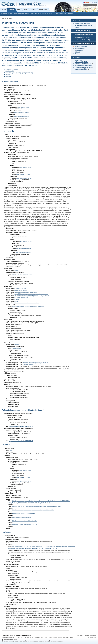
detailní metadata (80, 48)
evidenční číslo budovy (21, 290)
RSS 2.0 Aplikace (7, 641)
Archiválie (70, 14)
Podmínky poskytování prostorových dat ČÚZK (35, 363)
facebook (60, 637)
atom (76, 54)
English (95, 2)
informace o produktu (81, 47)
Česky (87, 2)
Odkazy (78, 57)
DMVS (32, 14)
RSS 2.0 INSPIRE (44, 641)
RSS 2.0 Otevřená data (56, 641)
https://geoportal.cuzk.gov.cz (22, 116)
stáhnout (77, 52)
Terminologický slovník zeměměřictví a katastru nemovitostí (28, 307)
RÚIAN (27, 14)
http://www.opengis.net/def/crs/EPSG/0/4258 (21, 426)
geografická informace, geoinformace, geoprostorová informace (31, 294)
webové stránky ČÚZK (82, 69)
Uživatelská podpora (53, 637)
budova (16, 301)
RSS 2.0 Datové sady (19, 641)
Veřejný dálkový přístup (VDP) (84, 66)
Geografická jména (61, 14)
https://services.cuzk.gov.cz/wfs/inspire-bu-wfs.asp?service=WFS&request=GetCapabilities (36, 506)
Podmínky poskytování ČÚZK (84, 64)
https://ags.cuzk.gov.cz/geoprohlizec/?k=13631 (25, 521)
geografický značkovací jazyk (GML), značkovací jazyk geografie (32, 296)
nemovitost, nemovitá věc (21, 298)
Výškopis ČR (51, 14)
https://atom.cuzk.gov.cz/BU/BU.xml (22, 517)
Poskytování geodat (6, 14)
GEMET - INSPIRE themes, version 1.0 (23, 274)
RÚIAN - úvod (79, 60)
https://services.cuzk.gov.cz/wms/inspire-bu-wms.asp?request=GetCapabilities (33, 510)
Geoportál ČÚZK (33, 4)
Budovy (16, 270)
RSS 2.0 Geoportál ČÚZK (9, 639)
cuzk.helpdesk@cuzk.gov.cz (22, 113)
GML (11, 450)
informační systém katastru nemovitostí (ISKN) (27, 303)
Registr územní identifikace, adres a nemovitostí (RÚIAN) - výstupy (83, 25)
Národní (17, 345)
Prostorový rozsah (17, 348)
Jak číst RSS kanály (68, 637)
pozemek (17, 299)
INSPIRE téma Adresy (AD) (84, 34)
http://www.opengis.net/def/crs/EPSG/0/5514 (21, 441)
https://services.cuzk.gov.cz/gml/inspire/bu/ (24, 514)
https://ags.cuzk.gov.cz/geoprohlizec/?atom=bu (25, 525)
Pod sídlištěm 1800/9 (24, 107)
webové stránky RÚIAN (82, 62)
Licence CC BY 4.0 (28, 365)
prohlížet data (79, 50)
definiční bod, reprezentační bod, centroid (26, 292)
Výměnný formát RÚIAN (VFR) (84, 67)
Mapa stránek (80, 636)
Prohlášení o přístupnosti (90, 636)
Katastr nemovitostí (18, 14)
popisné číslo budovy (20, 289)
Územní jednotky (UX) (82, 31)
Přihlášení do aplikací (90, 5)
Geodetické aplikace (40, 14)
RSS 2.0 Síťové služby (32, 641)
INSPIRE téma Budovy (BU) (84, 44)
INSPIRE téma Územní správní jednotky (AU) (82, 39)
